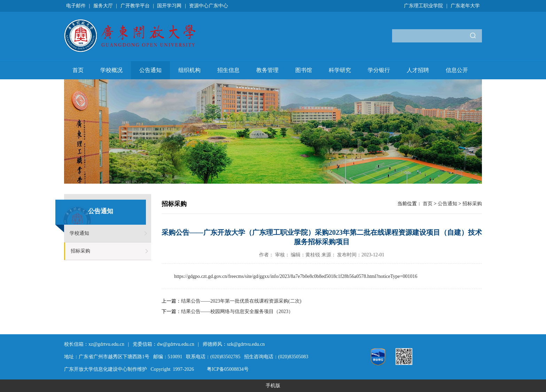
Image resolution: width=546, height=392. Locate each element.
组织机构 (189, 70)
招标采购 (80, 251)
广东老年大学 (465, 6)
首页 (78, 70)
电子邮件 (76, 6)
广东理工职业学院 (423, 6)
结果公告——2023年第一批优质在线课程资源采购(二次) (241, 301)
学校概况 (111, 70)
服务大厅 (103, 6)
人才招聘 (418, 70)
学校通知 (79, 233)
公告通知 (150, 70)
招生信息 (228, 70)
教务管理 (267, 70)
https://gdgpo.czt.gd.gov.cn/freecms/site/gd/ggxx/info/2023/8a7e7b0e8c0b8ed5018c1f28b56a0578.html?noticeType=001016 (296, 276)
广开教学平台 (135, 6)
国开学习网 (169, 6)
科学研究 (340, 70)
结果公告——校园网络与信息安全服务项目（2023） (237, 311)
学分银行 (379, 70)
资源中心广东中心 (209, 6)
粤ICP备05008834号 (228, 369)
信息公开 (457, 70)
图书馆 (304, 70)
